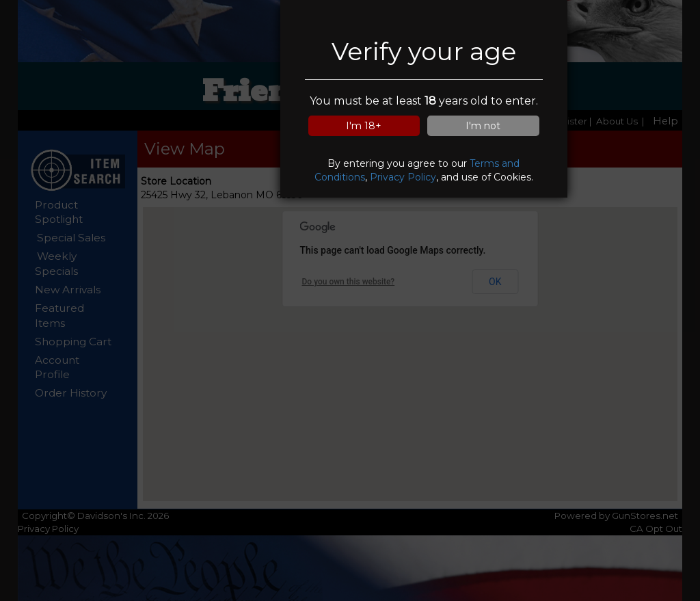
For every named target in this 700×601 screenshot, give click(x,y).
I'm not (483, 126)
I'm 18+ (364, 126)
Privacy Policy (403, 177)
